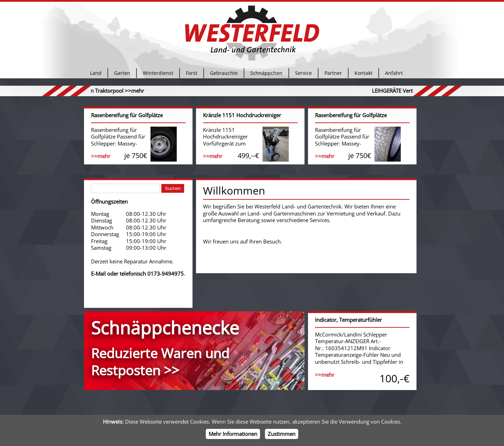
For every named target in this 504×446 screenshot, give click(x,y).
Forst (192, 75)
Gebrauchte (224, 75)
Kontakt (363, 75)
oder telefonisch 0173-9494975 (145, 274)
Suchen (173, 188)
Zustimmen (282, 434)
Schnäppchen (266, 75)
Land (96, 75)
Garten (122, 75)
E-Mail (98, 274)
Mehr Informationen (233, 434)
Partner (333, 75)
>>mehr (155, 91)
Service (303, 75)
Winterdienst (158, 75)
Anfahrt (394, 75)
